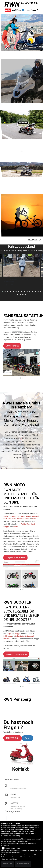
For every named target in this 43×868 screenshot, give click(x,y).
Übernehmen (8, 864)
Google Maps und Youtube (13, 848)
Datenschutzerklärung (12, 836)
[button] (2, 291)
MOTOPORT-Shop (19, 392)
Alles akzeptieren (23, 864)
